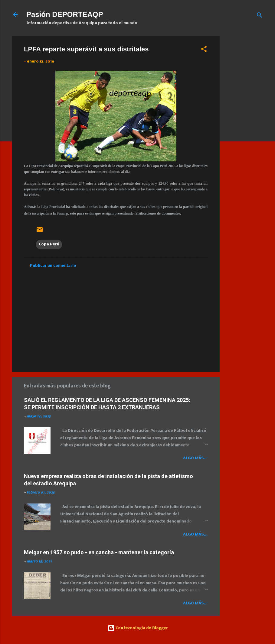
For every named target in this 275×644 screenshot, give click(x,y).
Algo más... (195, 458)
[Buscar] (260, 16)
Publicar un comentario (53, 266)
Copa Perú (49, 244)
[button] (204, 50)
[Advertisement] (250, 127)
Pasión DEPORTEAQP (65, 14)
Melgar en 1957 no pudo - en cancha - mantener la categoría (99, 552)
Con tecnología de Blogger (138, 628)
